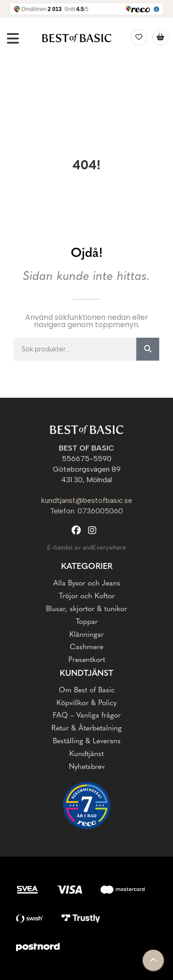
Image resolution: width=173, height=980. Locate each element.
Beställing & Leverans (87, 741)
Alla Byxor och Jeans (87, 584)
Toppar (87, 622)
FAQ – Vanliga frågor (87, 716)
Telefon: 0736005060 (86, 511)
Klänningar (86, 635)
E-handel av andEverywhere (87, 548)
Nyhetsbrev (87, 767)
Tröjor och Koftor (87, 596)
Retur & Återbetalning (86, 729)
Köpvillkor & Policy (86, 703)
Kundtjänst (86, 674)
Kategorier (87, 567)
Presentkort (87, 660)
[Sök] (148, 349)
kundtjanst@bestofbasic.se (87, 500)
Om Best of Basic (87, 690)
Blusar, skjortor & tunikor (86, 609)
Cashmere (86, 647)
